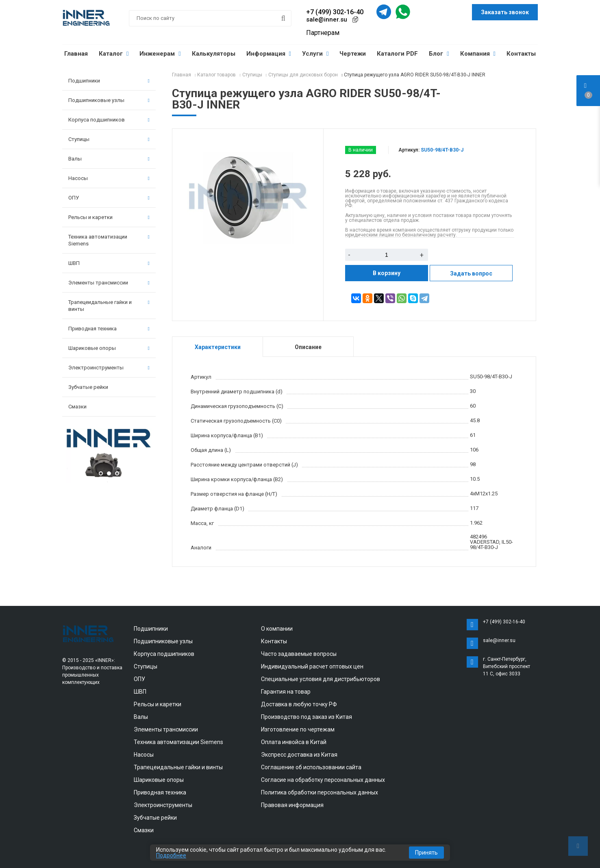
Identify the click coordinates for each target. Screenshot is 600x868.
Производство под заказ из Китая (307, 717)
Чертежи (353, 54)
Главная (76, 54)
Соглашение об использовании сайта (311, 767)
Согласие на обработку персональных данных (323, 780)
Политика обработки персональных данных (320, 792)
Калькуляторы (214, 54)
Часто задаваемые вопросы (299, 654)
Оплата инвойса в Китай (294, 742)
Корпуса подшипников (109, 120)
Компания (478, 54)
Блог (439, 54)
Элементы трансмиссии (109, 283)
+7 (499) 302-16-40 (335, 12)
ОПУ (109, 198)
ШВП (109, 263)
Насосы (109, 178)
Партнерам (323, 33)
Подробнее (171, 855)
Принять (426, 853)
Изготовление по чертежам (298, 729)
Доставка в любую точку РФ (299, 704)
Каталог (114, 54)
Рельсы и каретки (109, 217)
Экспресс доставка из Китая (299, 755)
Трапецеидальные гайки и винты (109, 306)
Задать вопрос (471, 273)
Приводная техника (109, 329)
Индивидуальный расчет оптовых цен (312, 666)
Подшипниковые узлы (109, 100)
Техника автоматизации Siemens (109, 240)
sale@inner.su (327, 20)
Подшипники (109, 81)
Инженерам (160, 54)
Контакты (521, 54)
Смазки (77, 407)
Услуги (315, 54)
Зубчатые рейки (88, 387)
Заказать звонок (505, 12)
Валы (109, 159)
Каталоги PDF (397, 54)
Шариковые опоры (109, 348)
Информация (269, 54)
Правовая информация (292, 805)
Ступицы (109, 139)
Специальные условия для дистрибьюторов (321, 679)
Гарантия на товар (286, 692)
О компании (277, 629)
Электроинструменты (109, 368)
